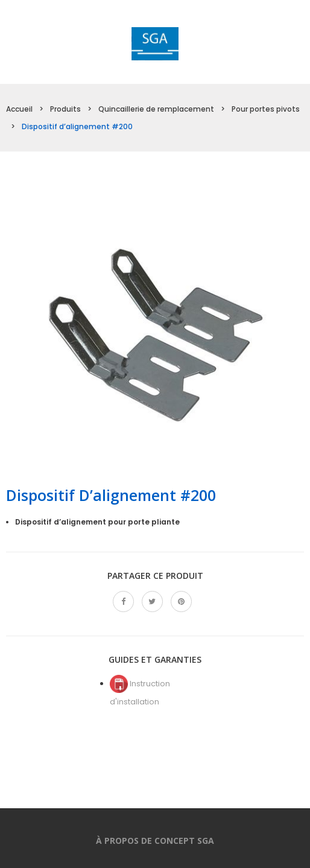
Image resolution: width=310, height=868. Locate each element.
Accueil (19, 109)
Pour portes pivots (266, 109)
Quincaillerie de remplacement (156, 109)
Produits (65, 109)
